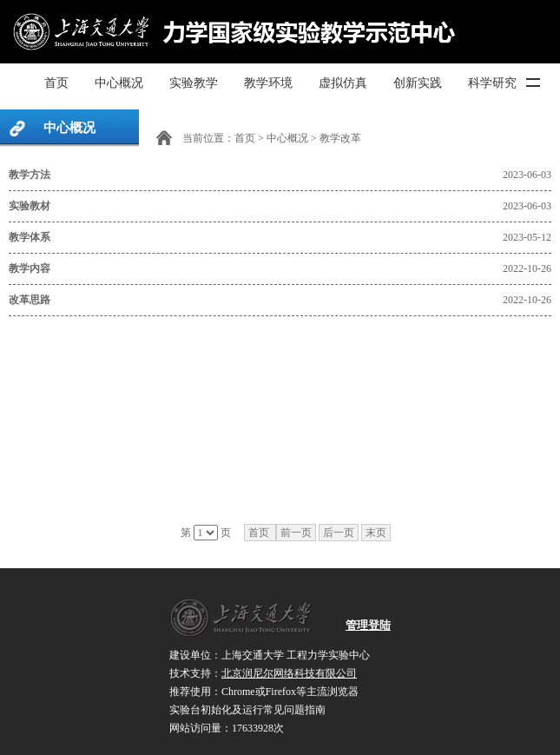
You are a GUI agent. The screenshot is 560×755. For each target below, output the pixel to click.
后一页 (339, 533)
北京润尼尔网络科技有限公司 (289, 673)
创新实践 (418, 83)
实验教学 (194, 83)
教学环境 (268, 83)
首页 (56, 83)
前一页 (296, 533)
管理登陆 (368, 625)
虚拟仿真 (343, 83)
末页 (376, 533)
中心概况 (119, 83)
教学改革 (340, 138)
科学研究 (492, 83)
